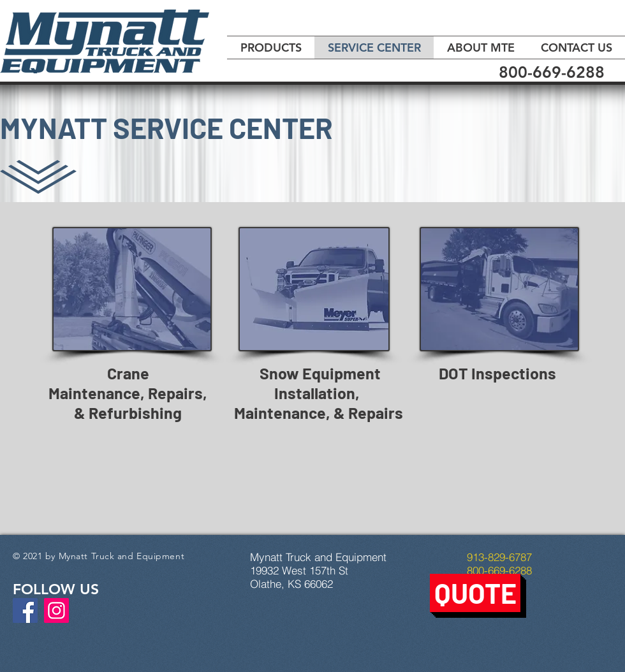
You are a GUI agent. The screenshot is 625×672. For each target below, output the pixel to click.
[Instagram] (56, 610)
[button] (475, 593)
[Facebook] (25, 610)
